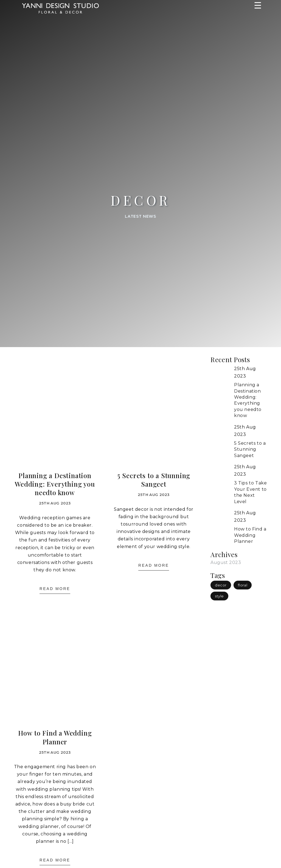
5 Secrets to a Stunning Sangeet (154, 480)
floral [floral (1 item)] (243, 585)
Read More (55, 589)
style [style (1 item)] (219, 596)
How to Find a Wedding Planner (55, 737)
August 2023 (226, 562)
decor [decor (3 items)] (221, 585)
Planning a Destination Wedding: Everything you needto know (55, 484)
